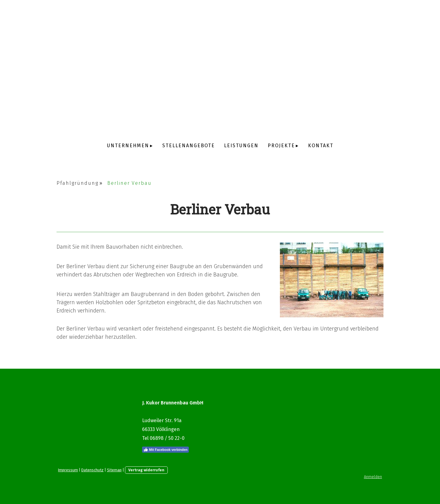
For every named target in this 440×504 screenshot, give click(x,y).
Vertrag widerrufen (146, 470)
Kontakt (321, 146)
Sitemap (114, 470)
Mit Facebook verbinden (165, 450)
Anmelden (373, 477)
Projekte (281, 146)
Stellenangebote (189, 146)
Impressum (68, 470)
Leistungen (241, 146)
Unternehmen (128, 146)
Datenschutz (92, 470)
